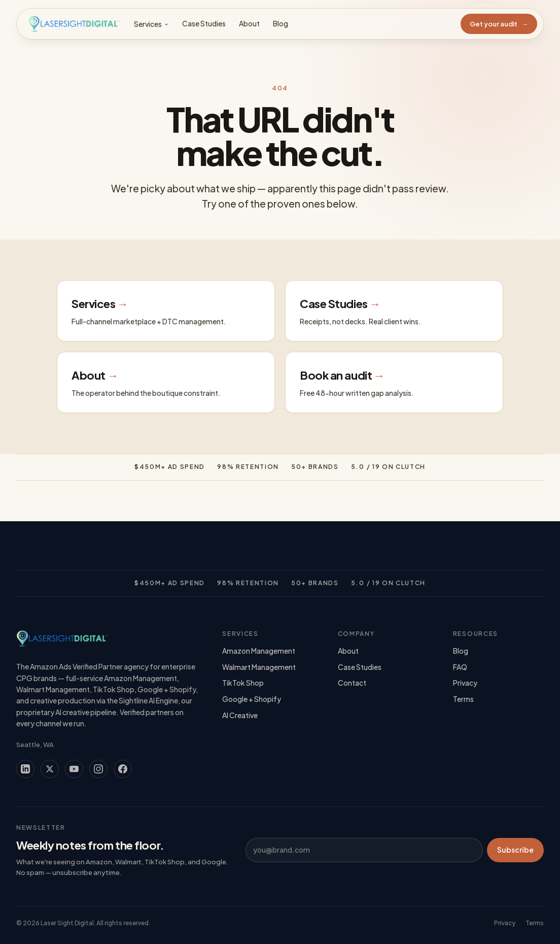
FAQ (460, 667)
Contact (352, 683)
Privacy (465, 683)
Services (151, 24)
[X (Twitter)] (50, 769)
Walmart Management (259, 667)
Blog (281, 23)
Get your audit (499, 24)
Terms (463, 699)
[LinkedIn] (25, 769)
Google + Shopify (252, 699)
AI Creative (240, 715)
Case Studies (204, 23)
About (249, 23)
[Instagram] (98, 769)
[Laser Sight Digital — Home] (74, 24)
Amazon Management (259, 651)
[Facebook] (123, 769)
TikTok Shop (243, 683)
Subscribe (515, 850)
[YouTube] (74, 769)
